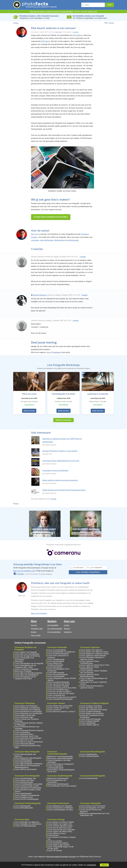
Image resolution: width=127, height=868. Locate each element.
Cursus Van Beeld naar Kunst (91, 708)
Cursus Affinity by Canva (56, 833)
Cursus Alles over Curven (24, 740)
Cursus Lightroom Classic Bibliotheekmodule (90, 675)
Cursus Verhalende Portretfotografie (28, 788)
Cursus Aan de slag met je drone (59, 828)
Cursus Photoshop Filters (24, 734)
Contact (67, 625)
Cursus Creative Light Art (89, 725)
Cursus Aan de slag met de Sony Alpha (62, 688)
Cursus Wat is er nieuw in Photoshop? (29, 742)
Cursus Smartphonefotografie (58, 682)
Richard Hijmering (40, 295)
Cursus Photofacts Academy (58, 843)
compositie (35, 240)
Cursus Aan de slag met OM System (61, 693)
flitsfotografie (59, 240)
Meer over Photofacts (39, 613)
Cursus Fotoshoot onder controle (27, 786)
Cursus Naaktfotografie (23, 793)
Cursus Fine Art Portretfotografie (26, 799)
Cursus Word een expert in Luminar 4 (61, 712)
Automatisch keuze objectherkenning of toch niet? (61, 461)
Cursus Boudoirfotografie (24, 782)
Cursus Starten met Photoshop (26, 706)
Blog (34, 621)
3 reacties (76, 32)
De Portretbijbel (53, 625)
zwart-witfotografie (47, 240)
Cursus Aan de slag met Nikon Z (59, 692)
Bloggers (67, 629)
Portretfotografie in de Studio (63, 394)
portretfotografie (73, 240)
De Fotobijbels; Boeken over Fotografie (88, 16)
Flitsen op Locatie (29, 394)
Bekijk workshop (29, 411)
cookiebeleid (91, 865)
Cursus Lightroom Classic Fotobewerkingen (90, 668)
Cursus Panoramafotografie (58, 675)
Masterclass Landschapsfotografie (60, 756)
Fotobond (79, 35)
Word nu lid (92, 12)
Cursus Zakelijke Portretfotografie (27, 795)
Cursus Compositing (22, 732)
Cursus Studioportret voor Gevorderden (57, 781)
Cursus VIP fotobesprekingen (25, 826)
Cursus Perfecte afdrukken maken (60, 826)
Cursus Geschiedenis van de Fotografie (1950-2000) (25, 678)
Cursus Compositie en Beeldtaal (26, 669)
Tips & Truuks (36, 635)
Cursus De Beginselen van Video (92, 808)
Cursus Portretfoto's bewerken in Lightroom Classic (92, 658)
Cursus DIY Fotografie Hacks (58, 690)
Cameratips (19, 662)
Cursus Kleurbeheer (55, 667)
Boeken (34, 632)
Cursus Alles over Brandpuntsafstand (28, 673)
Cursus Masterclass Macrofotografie (28, 758)
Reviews (34, 625)
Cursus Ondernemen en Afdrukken (60, 808)
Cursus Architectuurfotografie (58, 654)
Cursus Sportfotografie (56, 661)
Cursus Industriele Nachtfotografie (60, 699)
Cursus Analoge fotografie (90, 721)
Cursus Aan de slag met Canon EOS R (62, 697)
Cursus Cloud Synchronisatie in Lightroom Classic (92, 687)
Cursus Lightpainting (88, 723)
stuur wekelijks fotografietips (88, 572)
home (17, 23)
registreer (57, 352)
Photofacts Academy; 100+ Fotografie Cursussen (39, 16)
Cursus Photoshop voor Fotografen (28, 710)
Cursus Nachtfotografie (56, 676)
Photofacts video (37, 629)
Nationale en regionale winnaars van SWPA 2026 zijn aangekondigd (62, 440)
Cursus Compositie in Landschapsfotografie (55, 767)
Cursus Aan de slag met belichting (27, 656)
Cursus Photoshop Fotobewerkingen (28, 738)
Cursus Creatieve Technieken (91, 706)
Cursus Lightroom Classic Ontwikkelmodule (90, 662)
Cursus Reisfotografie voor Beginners (61, 652)
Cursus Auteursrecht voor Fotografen (61, 830)
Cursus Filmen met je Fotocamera (93, 806)
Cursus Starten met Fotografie (26, 652)
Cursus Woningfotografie (24, 808)
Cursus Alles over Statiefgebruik (26, 675)
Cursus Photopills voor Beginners (27, 822)
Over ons (69, 621)
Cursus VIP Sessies (55, 850)
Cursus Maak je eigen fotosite (58, 845)
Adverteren (68, 632)
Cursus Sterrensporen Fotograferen (61, 764)
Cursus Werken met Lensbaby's (92, 713)
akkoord (104, 865)
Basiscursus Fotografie (23, 671)
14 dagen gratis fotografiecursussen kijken (51, 217)
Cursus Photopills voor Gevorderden (28, 824)
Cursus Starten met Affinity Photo (60, 832)
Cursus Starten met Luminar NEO (60, 706)
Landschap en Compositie (98, 394)
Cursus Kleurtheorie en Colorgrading (28, 712)
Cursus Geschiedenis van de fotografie (29, 663)
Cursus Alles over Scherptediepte (27, 654)
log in (49, 352)
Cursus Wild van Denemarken (26, 769)
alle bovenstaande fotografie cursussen (61, 857)
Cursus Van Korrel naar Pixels (58, 684)
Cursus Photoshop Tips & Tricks (26, 736)
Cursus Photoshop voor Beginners (27, 708)
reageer (83, 257)
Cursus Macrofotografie (23, 762)
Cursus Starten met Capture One (60, 824)
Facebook (19, 574)
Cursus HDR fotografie (56, 673)
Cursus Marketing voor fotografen (60, 806)
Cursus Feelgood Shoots (24, 797)
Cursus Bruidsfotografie (89, 778)
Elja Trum (58, 32)
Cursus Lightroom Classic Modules (93, 656)
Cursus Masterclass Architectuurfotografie (55, 664)
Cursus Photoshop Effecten (25, 744)
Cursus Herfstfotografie (23, 760)
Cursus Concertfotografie (57, 650)
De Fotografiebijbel (54, 632)
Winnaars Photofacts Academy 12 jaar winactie (60, 451)
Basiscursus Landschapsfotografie (60, 758)
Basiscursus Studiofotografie (58, 784)
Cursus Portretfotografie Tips (25, 778)
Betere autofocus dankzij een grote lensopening (60, 480)
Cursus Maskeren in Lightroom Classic (94, 654)
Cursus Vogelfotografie (89, 754)
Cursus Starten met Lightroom (91, 650)
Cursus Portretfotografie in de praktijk (28, 784)
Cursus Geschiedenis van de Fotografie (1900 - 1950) (25, 666)
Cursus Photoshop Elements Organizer (29, 730)
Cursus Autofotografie (23, 806)
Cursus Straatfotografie (56, 659)
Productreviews (53, 835)
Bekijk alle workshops (63, 420)
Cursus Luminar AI (54, 710)
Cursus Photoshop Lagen (24, 717)
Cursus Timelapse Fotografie (58, 686)
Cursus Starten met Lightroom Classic (94, 652)
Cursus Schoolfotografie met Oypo (60, 810)
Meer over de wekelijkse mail (24, 571)
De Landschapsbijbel (55, 629)
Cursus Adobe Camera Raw (25, 715)
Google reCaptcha (46, 574)
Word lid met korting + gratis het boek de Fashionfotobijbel (52, 12)
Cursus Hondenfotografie (89, 756)
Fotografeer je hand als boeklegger (55, 470)
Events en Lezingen (55, 841)
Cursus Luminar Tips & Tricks (58, 708)
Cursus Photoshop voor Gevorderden (28, 713)
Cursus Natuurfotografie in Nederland (28, 764)
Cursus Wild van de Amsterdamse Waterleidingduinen (27, 767)
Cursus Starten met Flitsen (24, 780)
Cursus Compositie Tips (56, 695)
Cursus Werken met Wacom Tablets (61, 822)
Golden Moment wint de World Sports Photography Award (64, 490)
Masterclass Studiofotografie (58, 778)
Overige (111, 23)
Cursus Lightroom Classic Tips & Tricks (95, 665)
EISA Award (46, 41)
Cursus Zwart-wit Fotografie (90, 719)
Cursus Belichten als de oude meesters (62, 786)
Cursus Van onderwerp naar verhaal (94, 710)
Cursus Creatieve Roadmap (90, 712)
